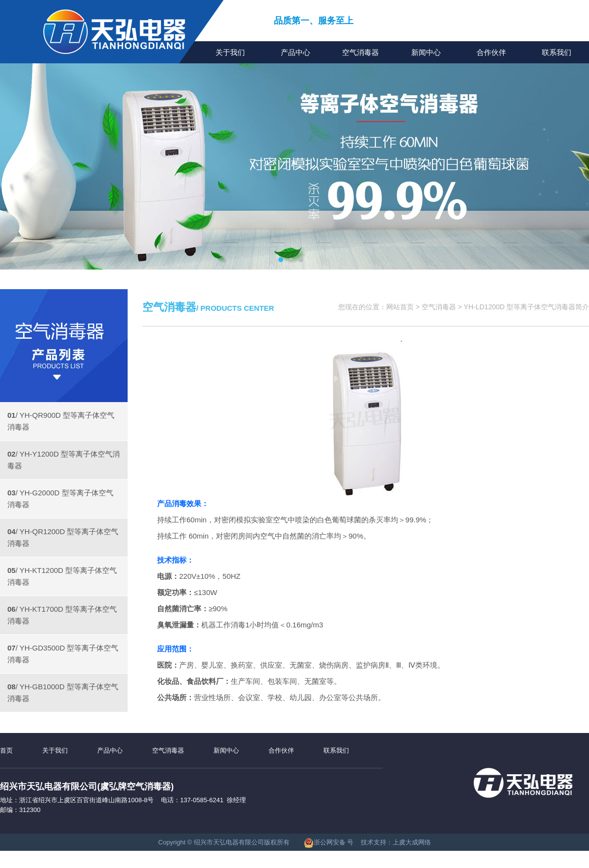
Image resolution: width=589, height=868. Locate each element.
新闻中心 (426, 52)
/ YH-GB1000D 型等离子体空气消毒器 (63, 692)
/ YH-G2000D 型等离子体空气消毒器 (60, 499)
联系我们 (557, 52)
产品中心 (295, 52)
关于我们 (230, 52)
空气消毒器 (361, 52)
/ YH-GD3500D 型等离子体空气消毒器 (63, 654)
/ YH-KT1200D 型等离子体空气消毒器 (62, 576)
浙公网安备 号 (329, 842)
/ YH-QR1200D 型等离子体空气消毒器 (63, 537)
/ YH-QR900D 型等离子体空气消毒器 (61, 421)
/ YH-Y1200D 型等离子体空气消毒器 (64, 460)
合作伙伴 (491, 52)
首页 (6, 750)
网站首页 (400, 307)
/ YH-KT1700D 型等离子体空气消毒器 (62, 615)
